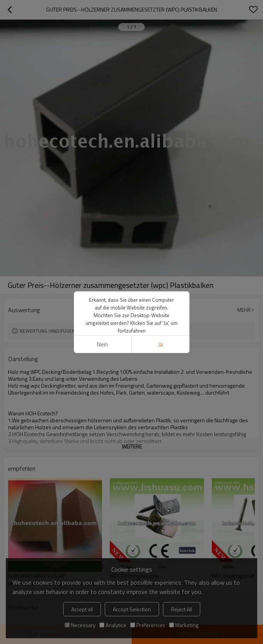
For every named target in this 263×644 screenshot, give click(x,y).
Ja (161, 344)
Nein (102, 344)
